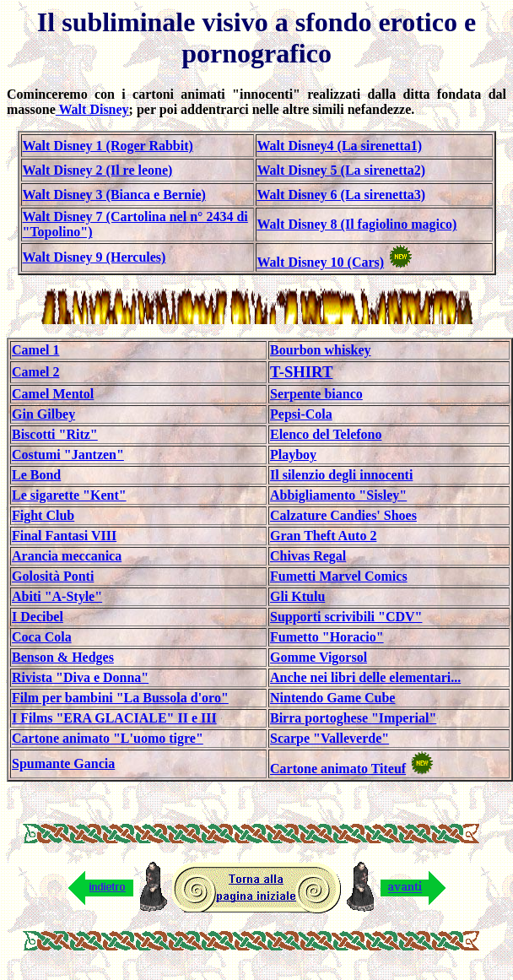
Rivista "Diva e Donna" (80, 677)
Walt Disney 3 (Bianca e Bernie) (114, 195)
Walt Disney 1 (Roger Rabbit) (108, 146)
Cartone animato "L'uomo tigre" (108, 738)
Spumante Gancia (63, 763)
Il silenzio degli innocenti (341, 475)
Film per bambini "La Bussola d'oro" (120, 698)
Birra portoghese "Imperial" (353, 718)
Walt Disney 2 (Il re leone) (98, 170)
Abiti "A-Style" (57, 596)
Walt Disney (92, 109)
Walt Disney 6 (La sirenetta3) (342, 195)
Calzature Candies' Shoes (343, 515)
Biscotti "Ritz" (55, 434)
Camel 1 (35, 350)
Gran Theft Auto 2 (323, 536)
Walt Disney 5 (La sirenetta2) (342, 170)
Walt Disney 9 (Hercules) (94, 257)
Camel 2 (35, 372)
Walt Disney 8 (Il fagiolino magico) (357, 224)
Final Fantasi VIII (64, 536)
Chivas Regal (308, 556)
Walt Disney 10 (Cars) (321, 262)
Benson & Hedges (63, 657)
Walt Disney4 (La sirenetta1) (340, 146)
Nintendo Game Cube (332, 698)
